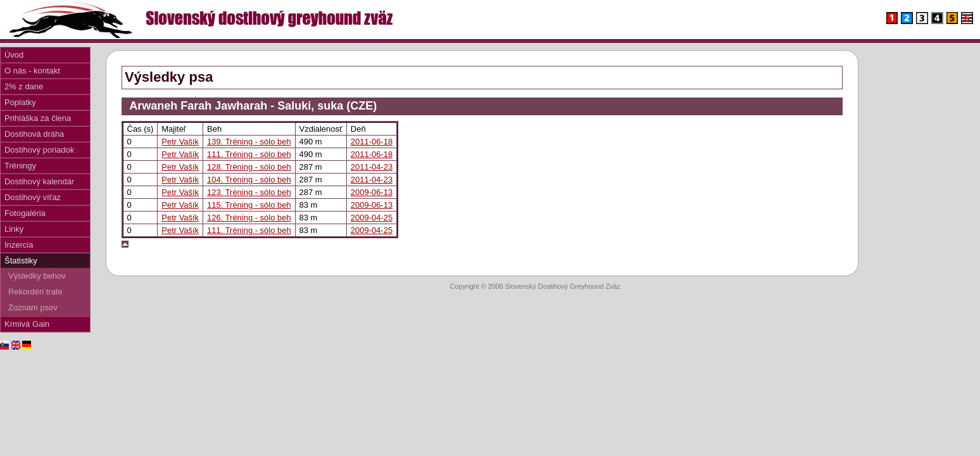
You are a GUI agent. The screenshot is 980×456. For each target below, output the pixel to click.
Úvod (14, 55)
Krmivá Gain (27, 324)
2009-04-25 (372, 218)
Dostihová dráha (34, 134)
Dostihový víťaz (33, 197)
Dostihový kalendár (39, 181)
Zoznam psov (33, 307)
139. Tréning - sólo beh (249, 142)
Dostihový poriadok (39, 150)
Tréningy (20, 166)
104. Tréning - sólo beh (249, 180)
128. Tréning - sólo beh (249, 167)
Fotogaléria (25, 213)
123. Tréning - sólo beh (249, 192)
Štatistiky (21, 261)
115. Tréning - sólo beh (249, 205)
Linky (14, 229)
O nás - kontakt (32, 71)
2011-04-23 (372, 167)
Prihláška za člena (38, 118)
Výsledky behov (37, 276)
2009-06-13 (372, 192)
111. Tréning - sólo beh (249, 154)
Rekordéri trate (35, 292)
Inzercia (19, 245)
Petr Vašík (180, 142)
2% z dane (24, 86)
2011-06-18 (372, 142)
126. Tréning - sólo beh (249, 218)
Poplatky (20, 102)
